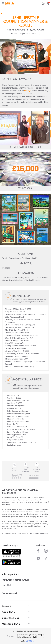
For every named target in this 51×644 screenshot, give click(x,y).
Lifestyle (28, 91)
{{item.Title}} (7, 585)
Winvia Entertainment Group (37, 533)
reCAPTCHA (30, 641)
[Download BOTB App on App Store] (11, 553)
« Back (2, 13)
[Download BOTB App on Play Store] (11, 562)
